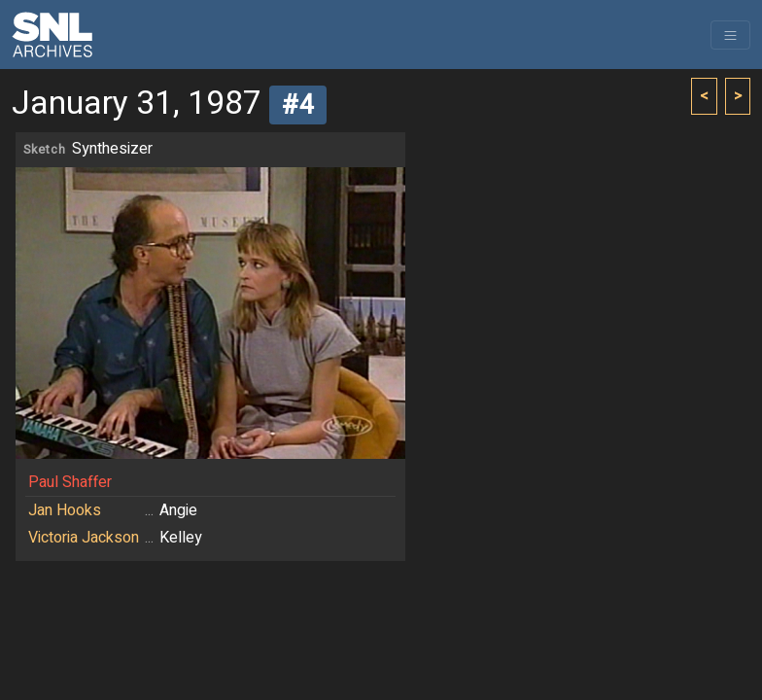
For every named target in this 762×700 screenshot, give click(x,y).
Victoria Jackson (84, 538)
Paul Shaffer (70, 482)
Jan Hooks (65, 510)
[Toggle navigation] (730, 35)
